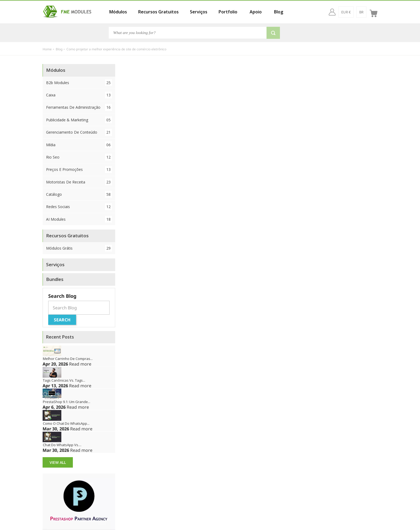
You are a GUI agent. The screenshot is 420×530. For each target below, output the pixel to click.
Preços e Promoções (79, 169)
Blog (279, 12)
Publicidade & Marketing (79, 120)
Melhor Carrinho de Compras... (68, 359)
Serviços (199, 12)
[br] (361, 12)
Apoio (256, 12)
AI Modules (79, 219)
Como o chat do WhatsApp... (66, 423)
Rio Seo (79, 157)
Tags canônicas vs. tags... (64, 380)
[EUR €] (346, 12)
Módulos (118, 12)
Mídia (79, 145)
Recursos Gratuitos (158, 12)
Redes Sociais (79, 207)
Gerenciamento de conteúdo (79, 132)
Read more (80, 364)
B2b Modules (79, 83)
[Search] (188, 33)
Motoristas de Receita (79, 182)
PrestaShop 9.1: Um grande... (67, 402)
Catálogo (79, 194)
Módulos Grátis (79, 248)
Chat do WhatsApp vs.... (62, 445)
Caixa (79, 95)
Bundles (55, 279)
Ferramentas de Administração (79, 107)
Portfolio (228, 12)
